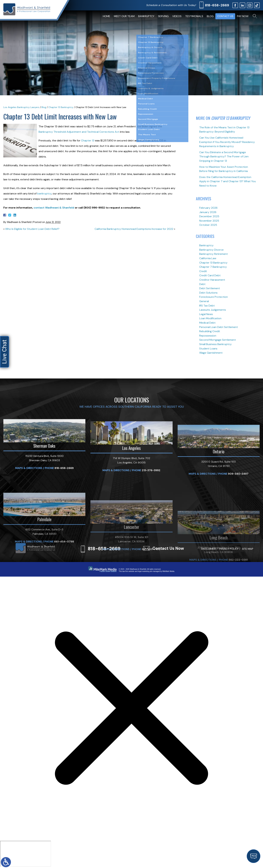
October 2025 (208, 225)
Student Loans (208, 349)
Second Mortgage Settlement (218, 340)
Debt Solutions (208, 293)
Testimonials (194, 16)
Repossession (208, 336)
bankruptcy (44, 194)
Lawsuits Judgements (213, 310)
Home (107, 16)
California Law (208, 258)
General (204, 301)
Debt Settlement (210, 288)
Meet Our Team (124, 16)
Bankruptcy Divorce (211, 250)
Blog (210, 16)
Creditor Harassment (212, 280)
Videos (177, 16)
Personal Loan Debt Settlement (219, 327)
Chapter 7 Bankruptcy (213, 267)
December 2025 (209, 216)
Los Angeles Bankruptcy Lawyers (21, 107)
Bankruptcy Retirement (214, 254)
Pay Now (243, 16)
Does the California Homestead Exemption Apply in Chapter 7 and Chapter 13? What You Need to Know (228, 181)
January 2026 (208, 212)
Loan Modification (210, 318)
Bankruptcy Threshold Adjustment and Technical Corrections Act (79, 132)
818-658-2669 (217, 5)
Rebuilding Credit (210, 331)
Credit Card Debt (210, 275)
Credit (203, 271)
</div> (25, 854)
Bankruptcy (146, 16)
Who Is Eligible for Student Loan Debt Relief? (32, 229)
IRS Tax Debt (207, 306)
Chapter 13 (88, 141)
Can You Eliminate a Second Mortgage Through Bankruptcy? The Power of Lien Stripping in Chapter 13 (224, 157)
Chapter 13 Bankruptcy (61, 107)
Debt (202, 284)
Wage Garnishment (211, 353)
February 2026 (208, 208)
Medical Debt (207, 323)
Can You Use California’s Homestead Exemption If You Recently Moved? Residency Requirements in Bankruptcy (227, 142)
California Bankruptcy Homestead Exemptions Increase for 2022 (134, 229)
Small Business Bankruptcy (215, 344)
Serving (163, 16)
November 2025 (209, 221)
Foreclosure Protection (214, 297)
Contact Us (225, 16)
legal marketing (144, 571)
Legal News (206, 314)
